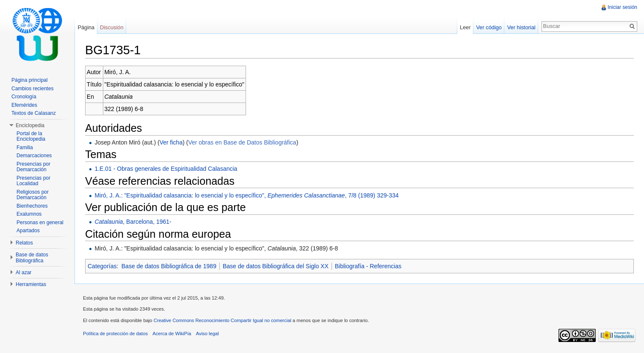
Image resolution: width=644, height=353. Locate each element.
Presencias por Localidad (33, 181)
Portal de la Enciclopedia (31, 136)
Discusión (112, 27)
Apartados (28, 231)
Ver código (489, 27)
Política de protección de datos (115, 334)
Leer (465, 27)
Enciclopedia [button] (30, 125)
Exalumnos (29, 214)
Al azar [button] (23, 272)
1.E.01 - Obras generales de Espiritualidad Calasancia (166, 169)
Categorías (102, 266)
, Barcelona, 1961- (133, 222)
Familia (25, 147)
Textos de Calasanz (34, 113)
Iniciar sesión (622, 7)
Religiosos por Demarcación (33, 195)
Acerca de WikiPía (172, 334)
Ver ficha (171, 142)
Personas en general (40, 222)
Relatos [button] (24, 243)
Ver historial (521, 27)
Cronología (24, 97)
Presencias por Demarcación (33, 167)
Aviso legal (207, 334)
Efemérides (24, 105)
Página (86, 27)
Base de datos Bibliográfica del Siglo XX (276, 266)
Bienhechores (32, 206)
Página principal (29, 80)
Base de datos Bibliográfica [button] (32, 258)
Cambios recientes (32, 89)
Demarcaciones (34, 156)
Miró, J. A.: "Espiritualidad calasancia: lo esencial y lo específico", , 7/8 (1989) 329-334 (246, 195)
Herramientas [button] (31, 284)
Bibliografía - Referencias (368, 266)
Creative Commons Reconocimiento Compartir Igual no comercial (222, 320)
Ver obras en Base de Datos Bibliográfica (242, 142)
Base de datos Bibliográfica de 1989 (169, 266)
